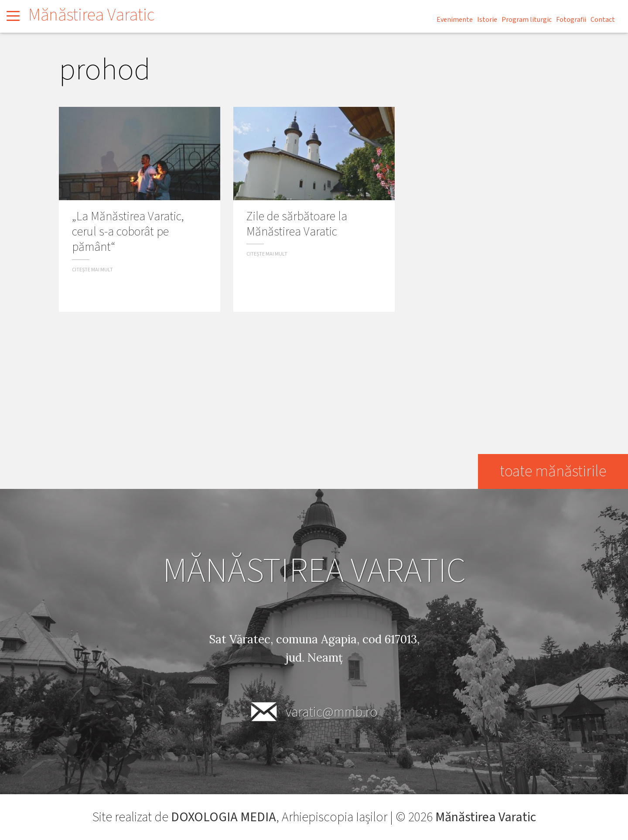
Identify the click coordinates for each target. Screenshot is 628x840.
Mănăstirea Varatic (91, 15)
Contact (603, 20)
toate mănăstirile (553, 471)
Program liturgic (527, 20)
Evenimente (455, 20)
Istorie (487, 20)
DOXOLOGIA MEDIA (224, 817)
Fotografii (571, 20)
